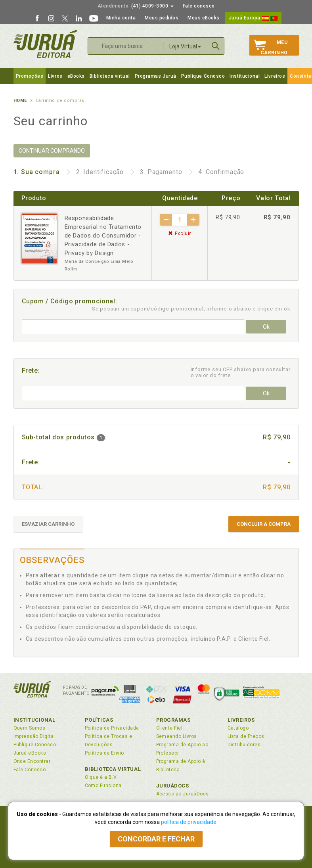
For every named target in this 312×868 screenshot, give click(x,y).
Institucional (245, 76)
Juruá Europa (253, 18)
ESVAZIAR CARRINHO (48, 524)
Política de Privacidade (112, 728)
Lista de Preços (246, 736)
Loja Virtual (185, 46)
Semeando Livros (177, 736)
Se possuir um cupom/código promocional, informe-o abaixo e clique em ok (191, 309)
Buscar (216, 46)
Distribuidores (244, 745)
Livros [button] (55, 76)
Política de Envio (104, 753)
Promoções (30, 76)
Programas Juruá (156, 76)
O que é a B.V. (101, 777)
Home (20, 101)
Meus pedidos (162, 18)
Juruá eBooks (30, 753)
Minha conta (121, 18)
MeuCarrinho (271, 48)
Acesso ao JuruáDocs (183, 794)
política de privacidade (189, 822)
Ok (266, 327)
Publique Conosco (203, 76)
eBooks (76, 76)
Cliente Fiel (169, 728)
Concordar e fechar (156, 839)
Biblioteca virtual (110, 76)
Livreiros (275, 76)
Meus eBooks (204, 18)
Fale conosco (199, 6)
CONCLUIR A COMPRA (264, 524)
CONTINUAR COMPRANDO (52, 151)
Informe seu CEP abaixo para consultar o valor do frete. (241, 372)
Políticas (99, 720)
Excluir (180, 234)
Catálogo (238, 728)
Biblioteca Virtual (113, 769)
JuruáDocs (173, 786)
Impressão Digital (34, 736)
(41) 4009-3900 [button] (136, 6)
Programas (173, 720)
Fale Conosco (30, 770)
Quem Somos (30, 728)
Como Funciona (103, 786)
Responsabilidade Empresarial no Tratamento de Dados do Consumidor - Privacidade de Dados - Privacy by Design (103, 236)
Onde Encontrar (32, 761)
